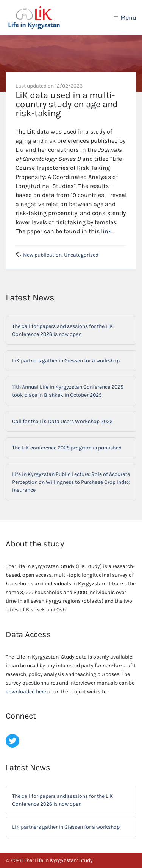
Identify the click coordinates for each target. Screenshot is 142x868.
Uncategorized (81, 255)
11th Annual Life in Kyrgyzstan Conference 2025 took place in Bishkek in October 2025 (68, 391)
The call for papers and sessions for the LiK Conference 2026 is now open (63, 330)
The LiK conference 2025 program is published (67, 448)
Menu (125, 17)
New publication (42, 255)
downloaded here (26, 692)
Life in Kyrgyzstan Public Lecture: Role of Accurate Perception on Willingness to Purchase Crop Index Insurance (71, 482)
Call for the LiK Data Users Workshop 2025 (62, 421)
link (106, 231)
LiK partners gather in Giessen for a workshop (66, 361)
